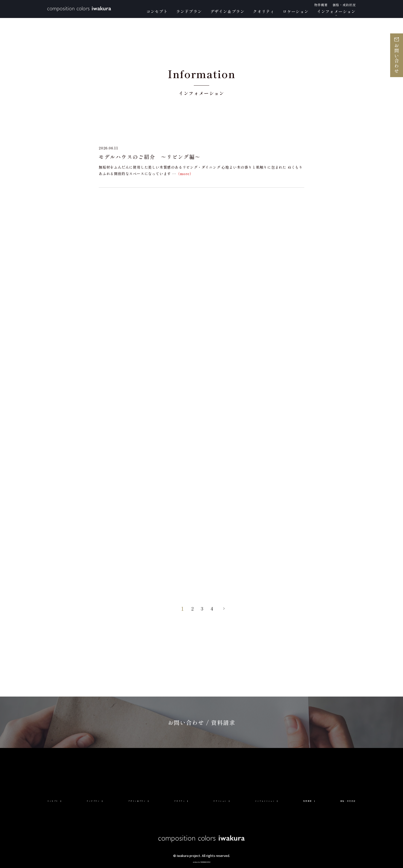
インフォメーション (262, 800)
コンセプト (59, 800)
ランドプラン (95, 800)
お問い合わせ (397, 58)
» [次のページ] (225, 609)
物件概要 (303, 800)
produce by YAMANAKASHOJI (201, 861)
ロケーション (216, 800)
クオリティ (180, 800)
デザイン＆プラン (139, 800)
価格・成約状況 (340, 800)
